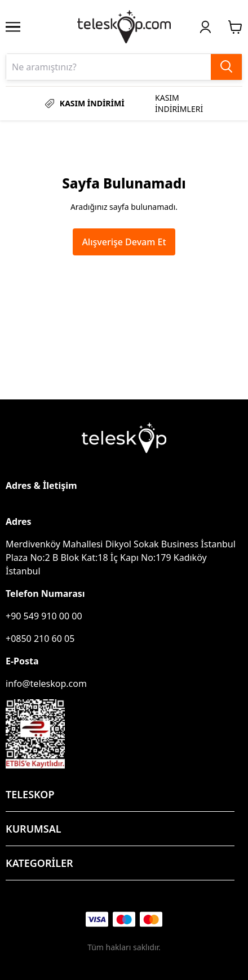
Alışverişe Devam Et (124, 242)
